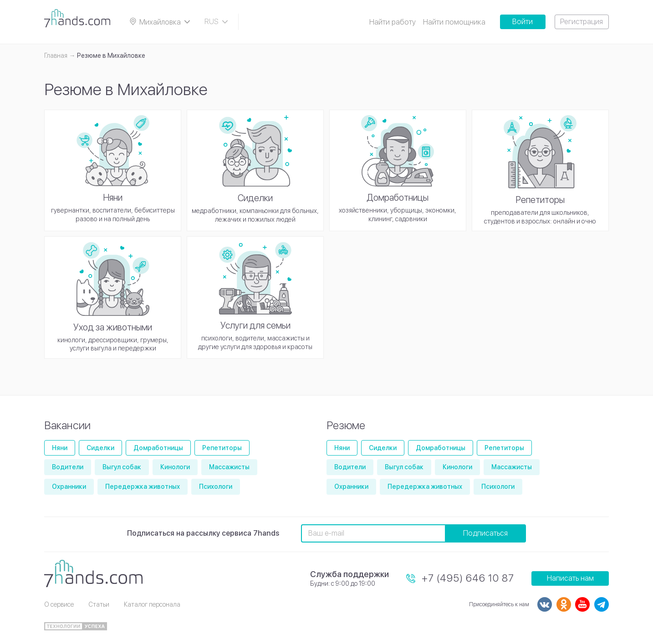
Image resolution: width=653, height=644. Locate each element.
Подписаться (485, 533)
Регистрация (582, 22)
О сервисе (59, 604)
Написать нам (570, 578)
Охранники (69, 487)
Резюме (346, 425)
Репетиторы (222, 448)
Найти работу (393, 22)
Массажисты (229, 467)
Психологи (216, 487)
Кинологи (175, 467)
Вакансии (67, 425)
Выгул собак (122, 467)
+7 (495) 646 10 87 (468, 578)
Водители (68, 467)
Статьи (99, 604)
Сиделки (100, 448)
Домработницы (158, 448)
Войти (523, 22)
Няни (60, 448)
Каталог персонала (152, 604)
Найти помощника (454, 22)
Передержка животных (143, 487)
